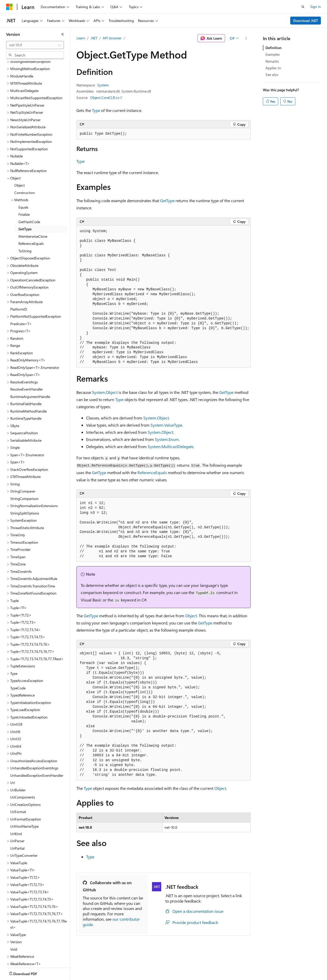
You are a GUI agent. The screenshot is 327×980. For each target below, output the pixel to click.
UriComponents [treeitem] (23, 767)
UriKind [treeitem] (16, 804)
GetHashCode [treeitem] (29, 192)
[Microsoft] (9, 7)
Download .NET (306, 21)
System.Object (105, 392)
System (103, 85)
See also (272, 75)
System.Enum (167, 439)
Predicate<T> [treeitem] (21, 294)
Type (96, 110)
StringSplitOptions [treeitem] (25, 483)
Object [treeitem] (20, 155)
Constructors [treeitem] (25, 163)
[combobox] (35, 45)
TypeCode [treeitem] (18, 658)
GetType (167, 201)
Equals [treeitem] (23, 177)
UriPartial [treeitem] (17, 818)
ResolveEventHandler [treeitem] (27, 359)
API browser (112, 38)
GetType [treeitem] (25, 199)
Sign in (316, 7)
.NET (94, 38)
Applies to (273, 68)
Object (191, 616)
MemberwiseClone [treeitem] (33, 206)
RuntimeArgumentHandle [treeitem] (30, 367)
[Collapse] (63, 34)
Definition (273, 48)
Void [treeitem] (14, 919)
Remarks (272, 61)
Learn (81, 38)
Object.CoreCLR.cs (105, 98)
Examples (273, 54)
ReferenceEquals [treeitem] (31, 214)
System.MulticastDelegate (171, 446)
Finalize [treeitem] (24, 184)
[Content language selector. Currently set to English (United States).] (30, 973)
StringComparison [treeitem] (24, 469)
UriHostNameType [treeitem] (24, 796)
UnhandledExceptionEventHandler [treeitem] (37, 745)
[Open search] (303, 7)
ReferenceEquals (152, 472)
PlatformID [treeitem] (19, 279)
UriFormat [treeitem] (18, 782)
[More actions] (246, 38)
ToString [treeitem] (25, 221)
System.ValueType (166, 425)
